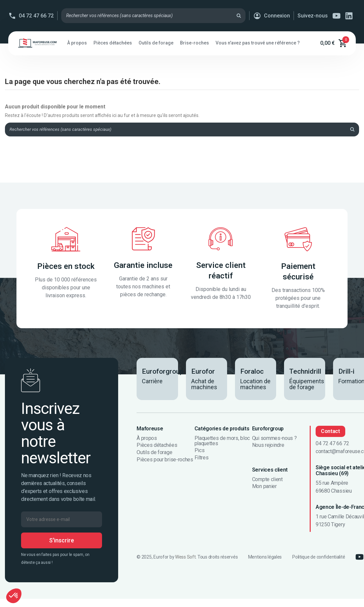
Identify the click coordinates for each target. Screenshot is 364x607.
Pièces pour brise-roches (165, 461)
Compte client (267, 480)
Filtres (202, 459)
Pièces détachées (157, 447)
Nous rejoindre (268, 447)
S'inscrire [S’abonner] (62, 541)
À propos (147, 439)
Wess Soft (185, 558)
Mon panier (264, 487)
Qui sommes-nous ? (274, 439)
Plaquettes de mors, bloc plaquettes (222, 442)
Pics (200, 452)
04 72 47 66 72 (36, 16)
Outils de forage (154, 453)
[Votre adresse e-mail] (62, 520)
